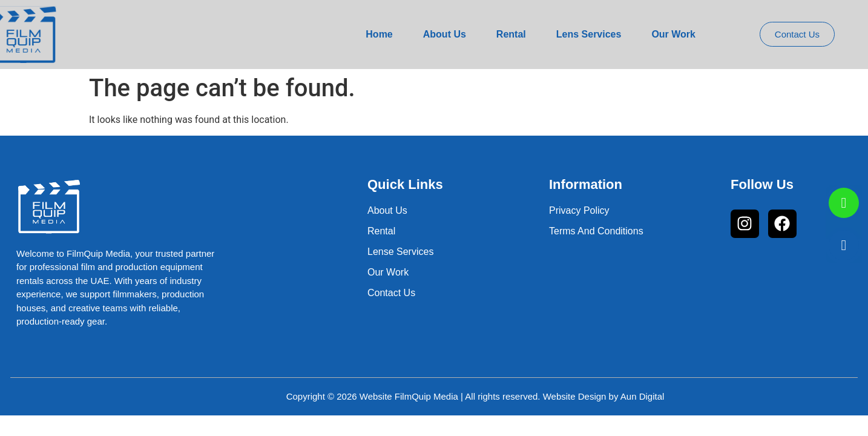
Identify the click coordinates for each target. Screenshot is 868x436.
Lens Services (589, 34)
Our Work (673, 34)
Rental (511, 34)
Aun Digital (643, 396)
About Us (445, 34)
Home (379, 34)
